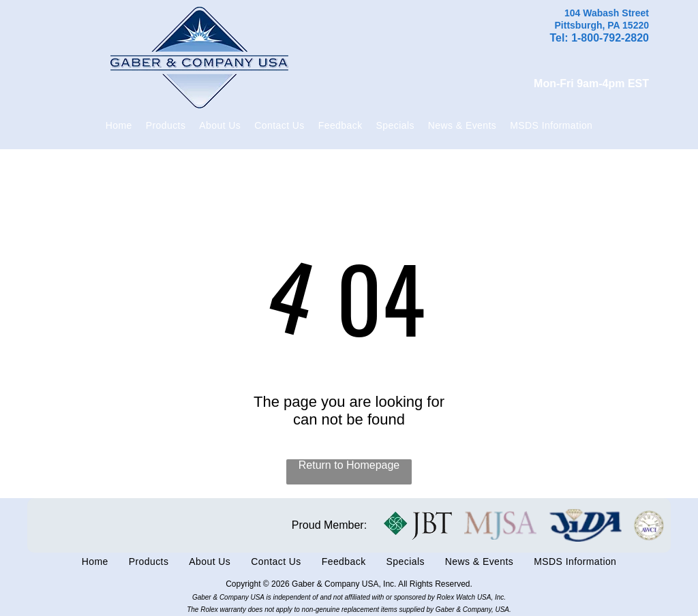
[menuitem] (119, 125)
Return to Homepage (349, 465)
